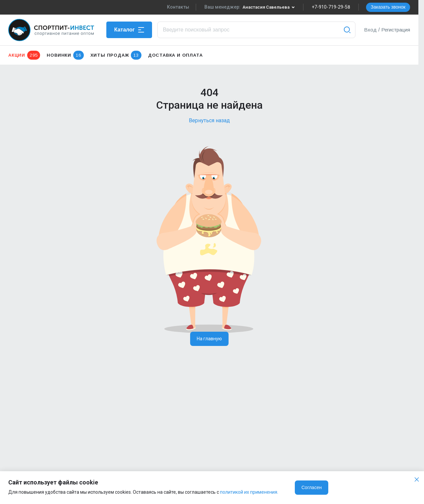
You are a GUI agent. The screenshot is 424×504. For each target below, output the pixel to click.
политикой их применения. (249, 492)
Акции (24, 55)
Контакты (176, 7)
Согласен (312, 487)
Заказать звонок (388, 7)
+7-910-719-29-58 (331, 7)
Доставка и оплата (175, 55)
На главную (209, 339)
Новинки (65, 55)
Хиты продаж (116, 55)
